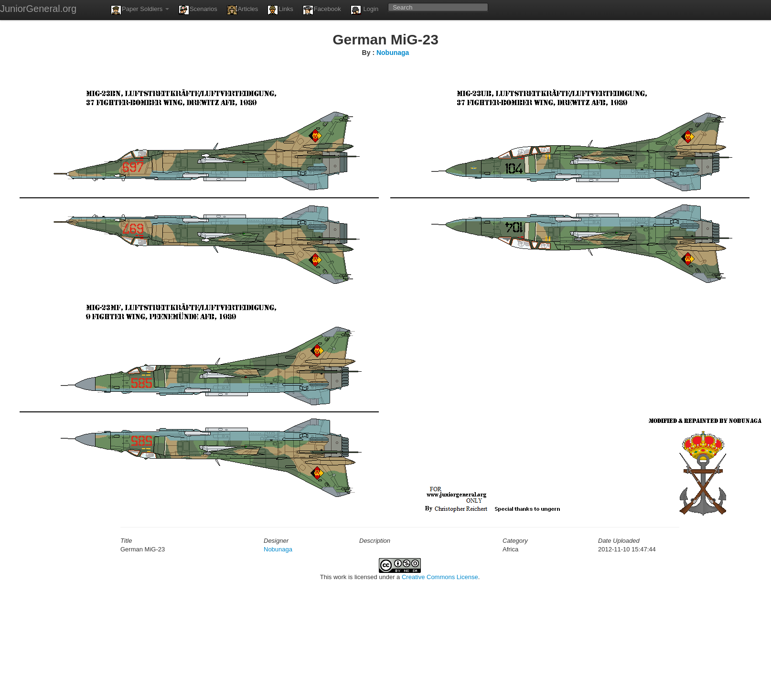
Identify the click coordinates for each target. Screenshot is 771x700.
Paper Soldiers (140, 10)
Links (280, 10)
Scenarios (198, 10)
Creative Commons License (440, 577)
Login (364, 10)
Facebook (322, 10)
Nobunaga (393, 53)
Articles (243, 10)
